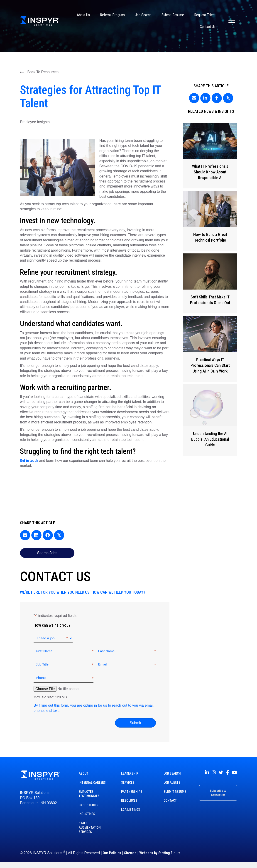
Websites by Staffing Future (160, 853)
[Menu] (232, 21)
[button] (39, 72)
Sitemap (130, 853)
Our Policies (112, 853)
